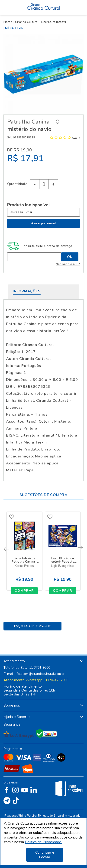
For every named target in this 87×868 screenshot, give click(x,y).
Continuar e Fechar (45, 855)
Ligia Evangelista (63, 566)
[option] (43, 74)
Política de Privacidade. (43, 842)
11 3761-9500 (40, 668)
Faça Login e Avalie (33, 626)
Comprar (24, 591)
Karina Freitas (24, 566)
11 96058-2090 (57, 680)
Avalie (76, 138)
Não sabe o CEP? (68, 264)
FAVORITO (12, 517)
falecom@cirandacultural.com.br (41, 674)
